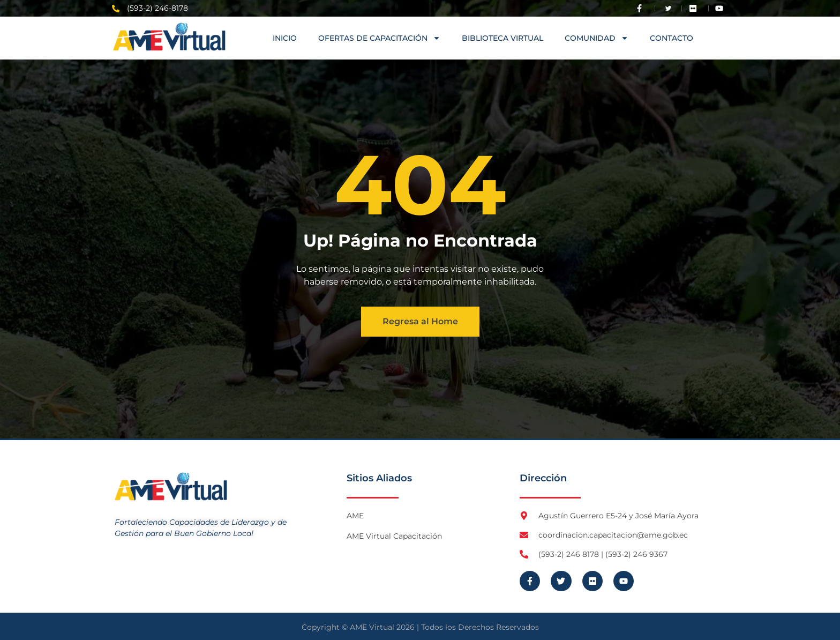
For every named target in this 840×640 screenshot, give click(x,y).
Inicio (285, 38)
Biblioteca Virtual (502, 38)
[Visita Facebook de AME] (642, 8)
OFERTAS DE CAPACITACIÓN (379, 38)
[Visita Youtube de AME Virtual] (722, 8)
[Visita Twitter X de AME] (669, 8)
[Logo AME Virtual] (169, 37)
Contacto (672, 38)
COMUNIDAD (597, 38)
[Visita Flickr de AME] (695, 8)
